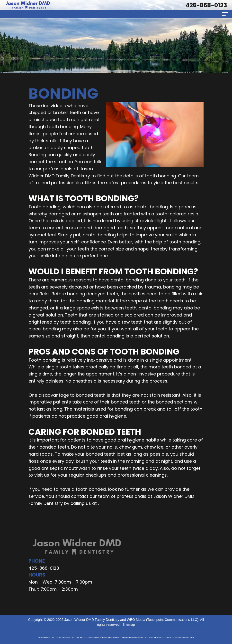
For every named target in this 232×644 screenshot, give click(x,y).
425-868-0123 (44, 568)
